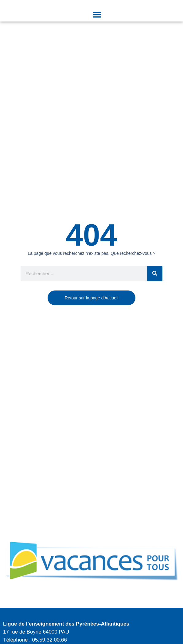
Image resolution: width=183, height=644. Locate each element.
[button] (97, 15)
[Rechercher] (155, 274)
